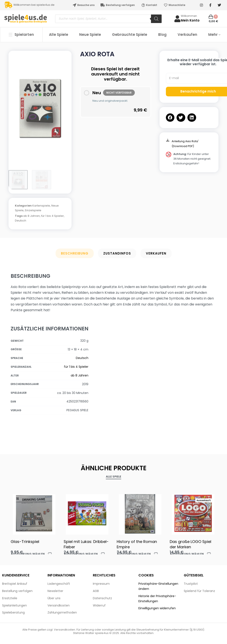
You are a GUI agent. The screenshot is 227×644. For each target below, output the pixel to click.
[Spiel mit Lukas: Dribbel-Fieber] (87, 513)
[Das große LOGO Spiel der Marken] (193, 513)
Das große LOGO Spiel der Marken (190, 544)
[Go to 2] (42, 180)
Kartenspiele (41, 206)
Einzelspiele (33, 210)
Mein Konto (190, 20)
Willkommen (189, 16)
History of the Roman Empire (137, 544)
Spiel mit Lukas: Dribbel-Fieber (86, 544)
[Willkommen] (177, 19)
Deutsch (21, 221)
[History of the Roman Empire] (140, 513)
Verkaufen (156, 253)
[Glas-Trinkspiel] (34, 513)
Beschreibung (75, 253)
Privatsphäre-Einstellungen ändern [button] (158, 586)
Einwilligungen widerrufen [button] (157, 608)
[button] (170, 118)
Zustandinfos (117, 253)
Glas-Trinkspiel (25, 542)
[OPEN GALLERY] (40, 108)
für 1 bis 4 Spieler (52, 216)
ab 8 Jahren (32, 216)
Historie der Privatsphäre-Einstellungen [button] (157, 599)
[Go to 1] (18, 180)
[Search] (156, 19)
